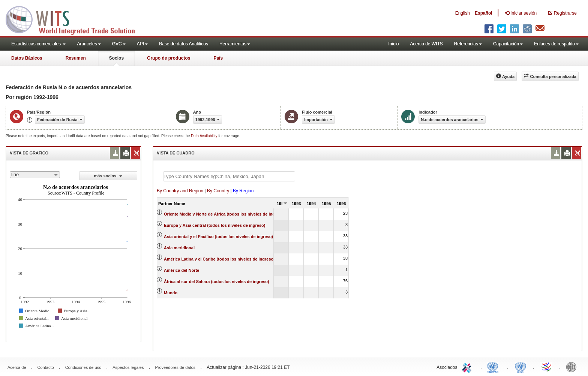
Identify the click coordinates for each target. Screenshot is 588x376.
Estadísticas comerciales (38, 44)
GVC (119, 44)
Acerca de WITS (426, 44)
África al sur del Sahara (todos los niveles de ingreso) (217, 282)
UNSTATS (520, 367)
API (142, 44)
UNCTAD (494, 367)
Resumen (76, 58)
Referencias (468, 44)
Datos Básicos (27, 58)
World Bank (573, 367)
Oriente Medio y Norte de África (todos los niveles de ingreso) (224, 214)
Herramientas (235, 44)
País (218, 58)
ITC (468, 367)
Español (484, 13)
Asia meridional (179, 248)
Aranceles (89, 44)
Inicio (393, 44)
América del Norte (181, 270)
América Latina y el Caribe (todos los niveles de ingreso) (219, 259)
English (463, 13)
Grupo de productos (169, 58)
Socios (116, 58)
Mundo (171, 293)
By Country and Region (180, 191)
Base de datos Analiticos (184, 44)
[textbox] (229, 176)
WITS (75, 19)
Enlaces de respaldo (556, 44)
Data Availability (205, 136)
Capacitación (508, 44)
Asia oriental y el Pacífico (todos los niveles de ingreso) (218, 237)
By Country (218, 191)
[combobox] (35, 175)
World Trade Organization (547, 367)
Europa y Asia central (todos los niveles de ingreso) (214, 225)
